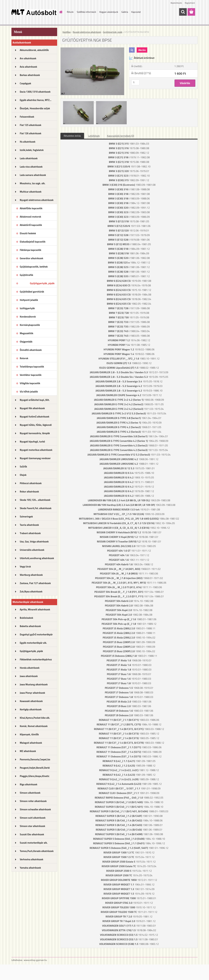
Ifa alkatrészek (28, 142)
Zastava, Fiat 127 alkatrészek (35, 583)
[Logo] (34, 12)
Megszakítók (27, 333)
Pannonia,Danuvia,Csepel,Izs (35, 759)
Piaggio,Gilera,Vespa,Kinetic (35, 776)
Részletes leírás (72, 136)
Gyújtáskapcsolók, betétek (34, 267)
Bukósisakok (26, 618)
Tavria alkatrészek (29, 525)
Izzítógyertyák (27, 308)
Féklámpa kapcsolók (31, 250)
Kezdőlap (67, 32)
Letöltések (94, 136)
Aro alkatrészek (28, 58)
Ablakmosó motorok (30, 217)
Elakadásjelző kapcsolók (33, 242)
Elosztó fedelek (28, 233)
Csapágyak (25, 83)
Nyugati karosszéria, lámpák (35, 433)
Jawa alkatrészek (29, 676)
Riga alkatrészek (28, 784)
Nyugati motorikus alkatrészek (36, 450)
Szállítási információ (86, 12)
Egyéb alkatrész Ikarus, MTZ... (36, 100)
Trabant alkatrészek (30, 533)
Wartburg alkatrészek (31, 575)
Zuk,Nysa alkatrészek (31, 592)
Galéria (125, 12)
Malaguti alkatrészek (31, 743)
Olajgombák (26, 342)
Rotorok (24, 358)
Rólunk (70, 12)
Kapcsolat (136, 12)
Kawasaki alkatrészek (31, 701)
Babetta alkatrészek (30, 626)
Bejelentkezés (176, 3)
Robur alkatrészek (29, 492)
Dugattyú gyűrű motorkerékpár (36, 634)
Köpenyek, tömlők (29, 734)
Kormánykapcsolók (30, 325)
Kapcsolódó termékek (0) (121, 136)
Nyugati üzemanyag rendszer (35, 458)
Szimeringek (26, 517)
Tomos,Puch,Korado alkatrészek (37, 851)
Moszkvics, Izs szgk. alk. (32, 183)
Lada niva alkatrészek (31, 167)
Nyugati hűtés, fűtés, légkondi (36, 425)
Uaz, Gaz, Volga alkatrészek (34, 542)
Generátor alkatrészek (31, 258)
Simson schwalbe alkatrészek (35, 809)
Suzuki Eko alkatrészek (32, 834)
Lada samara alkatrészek (33, 175)
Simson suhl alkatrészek (33, 818)
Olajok (23, 475)
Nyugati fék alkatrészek (32, 408)
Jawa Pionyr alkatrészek (32, 693)
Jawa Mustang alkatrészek (34, 684)
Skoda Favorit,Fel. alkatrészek (36, 508)
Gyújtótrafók (26, 275)
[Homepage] (61, 12)
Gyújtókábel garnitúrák (32, 292)
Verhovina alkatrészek (32, 859)
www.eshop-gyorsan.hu (35, 960)
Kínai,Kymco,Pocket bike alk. (35, 718)
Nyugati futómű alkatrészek (35, 417)
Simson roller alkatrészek (33, 801)
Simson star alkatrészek (32, 826)
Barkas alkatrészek (30, 75)
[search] (183, 12)
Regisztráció (190, 3)
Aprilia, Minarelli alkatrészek (35, 609)
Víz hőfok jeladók (29, 392)
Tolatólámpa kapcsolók (32, 367)
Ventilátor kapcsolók (31, 375)
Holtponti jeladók (29, 300)
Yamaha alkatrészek (30, 868)
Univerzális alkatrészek (32, 550)
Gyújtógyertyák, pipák (42, 283)
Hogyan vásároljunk (109, 12)
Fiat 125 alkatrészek (31, 125)
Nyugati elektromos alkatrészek (37, 200)
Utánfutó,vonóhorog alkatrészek (37, 558)
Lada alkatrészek (29, 158)
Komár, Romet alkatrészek (34, 726)
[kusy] (135, 82)
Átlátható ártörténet (142, 58)
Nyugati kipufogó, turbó (32, 442)
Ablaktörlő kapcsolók (31, 225)
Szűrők (23, 467)
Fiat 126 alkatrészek (31, 133)
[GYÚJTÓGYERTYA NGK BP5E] (92, 49)
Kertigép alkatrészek (31, 709)
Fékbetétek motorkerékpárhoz (36, 659)
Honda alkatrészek (30, 668)
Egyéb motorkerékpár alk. (33, 643)
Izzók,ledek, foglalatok (32, 150)
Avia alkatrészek (28, 67)
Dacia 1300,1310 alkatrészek (35, 92)
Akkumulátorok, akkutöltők (34, 50)
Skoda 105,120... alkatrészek (35, 500)
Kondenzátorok (28, 317)
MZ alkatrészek (28, 751)
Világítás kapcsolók (30, 383)
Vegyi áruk (25, 567)
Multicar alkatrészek (31, 192)
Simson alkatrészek (30, 793)
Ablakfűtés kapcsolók (31, 208)
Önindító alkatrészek (31, 350)
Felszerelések (27, 117)
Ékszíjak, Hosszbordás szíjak (35, 108)
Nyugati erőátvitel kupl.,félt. (35, 400)
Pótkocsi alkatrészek (31, 483)
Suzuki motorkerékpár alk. (34, 843)
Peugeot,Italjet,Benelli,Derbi (35, 768)
